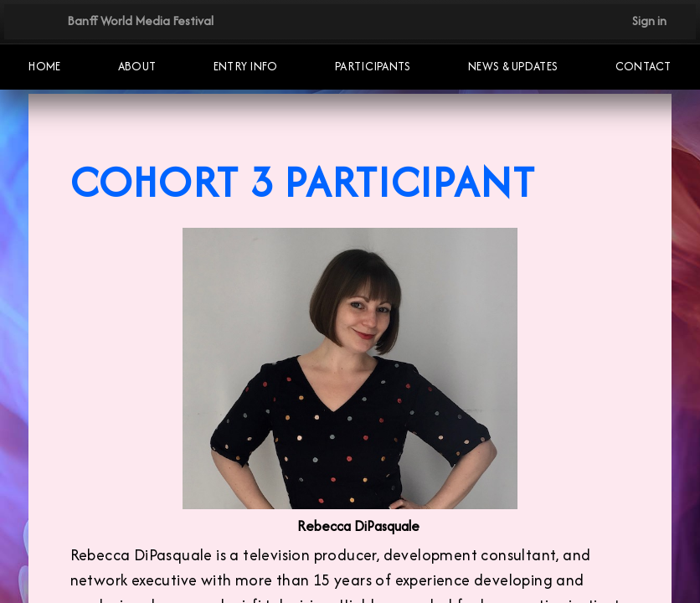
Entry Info (246, 66)
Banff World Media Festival (140, 21)
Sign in (649, 21)
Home (44, 66)
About (137, 66)
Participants (373, 66)
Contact (643, 66)
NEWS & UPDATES (513, 66)
